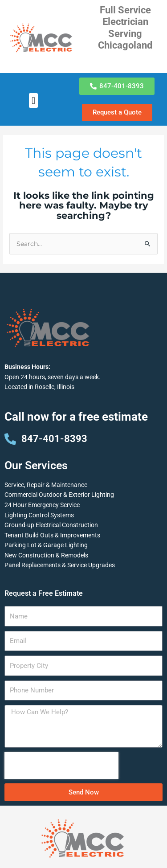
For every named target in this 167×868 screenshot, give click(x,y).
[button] (33, 100)
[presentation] (61, 766)
